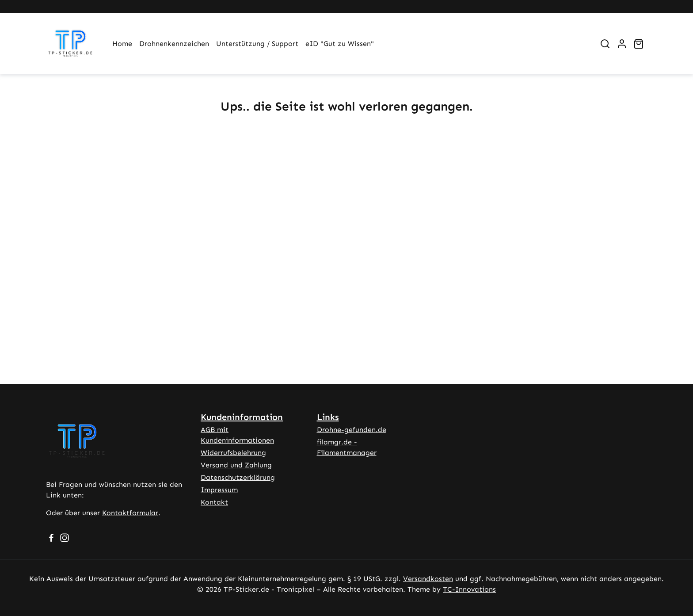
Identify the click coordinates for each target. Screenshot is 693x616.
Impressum (219, 490)
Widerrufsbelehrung (233, 453)
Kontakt (214, 502)
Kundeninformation (242, 417)
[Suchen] (605, 44)
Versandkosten (428, 579)
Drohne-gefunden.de (352, 430)
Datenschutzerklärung (238, 477)
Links (328, 417)
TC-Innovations (469, 589)
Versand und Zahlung (236, 465)
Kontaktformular (130, 513)
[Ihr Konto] (622, 44)
